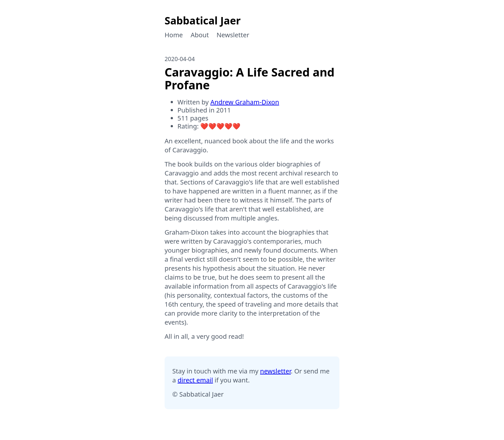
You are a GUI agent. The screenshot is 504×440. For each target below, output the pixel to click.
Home (174, 35)
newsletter (275, 371)
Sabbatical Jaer (203, 20)
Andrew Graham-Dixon (245, 102)
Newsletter (233, 35)
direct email (195, 380)
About (200, 35)
